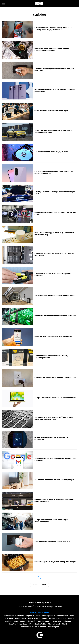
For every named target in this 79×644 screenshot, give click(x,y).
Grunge (10, 618)
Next (44, 585)
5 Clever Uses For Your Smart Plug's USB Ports (52, 541)
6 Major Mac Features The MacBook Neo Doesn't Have (55, 398)
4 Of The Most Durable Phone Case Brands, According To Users (51, 357)
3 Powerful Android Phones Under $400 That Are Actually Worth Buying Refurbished (53, 29)
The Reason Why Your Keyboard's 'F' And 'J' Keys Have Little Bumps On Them (54, 418)
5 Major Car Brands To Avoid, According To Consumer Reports (51, 521)
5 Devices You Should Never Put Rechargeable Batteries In (53, 275)
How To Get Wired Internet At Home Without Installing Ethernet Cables (52, 49)
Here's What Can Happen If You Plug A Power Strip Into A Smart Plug (54, 234)
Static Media (28, 607)
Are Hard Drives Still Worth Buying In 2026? (51, 152)
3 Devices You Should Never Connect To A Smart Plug (55, 377)
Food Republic (48, 616)
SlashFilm (12, 624)
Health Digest (21, 618)
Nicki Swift (31, 621)
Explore (29, 616)
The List (65, 624)
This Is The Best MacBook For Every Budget (51, 111)
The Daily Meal (54, 624)
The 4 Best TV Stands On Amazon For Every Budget (54, 480)
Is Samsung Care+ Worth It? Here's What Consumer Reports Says (55, 90)
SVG (31, 624)
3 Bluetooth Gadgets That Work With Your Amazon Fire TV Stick (54, 254)
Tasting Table (40, 624)
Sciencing (67, 621)
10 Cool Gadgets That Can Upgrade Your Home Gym (55, 295)
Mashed (8, 621)
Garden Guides (62, 616)
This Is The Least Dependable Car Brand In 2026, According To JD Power (53, 131)
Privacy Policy (44, 602)
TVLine (35, 627)
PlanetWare (56, 621)
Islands (52, 618)
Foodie (37, 616)
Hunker (44, 618)
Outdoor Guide (43, 621)
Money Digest (19, 621)
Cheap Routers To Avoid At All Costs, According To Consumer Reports (54, 500)
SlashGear (23, 624)
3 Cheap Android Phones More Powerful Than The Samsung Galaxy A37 (54, 172)
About (31, 602)
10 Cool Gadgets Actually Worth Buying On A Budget (55, 562)
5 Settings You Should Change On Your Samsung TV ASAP (55, 193)
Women (43, 627)
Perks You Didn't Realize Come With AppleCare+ (53, 336)
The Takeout (25, 627)
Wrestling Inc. (54, 627)
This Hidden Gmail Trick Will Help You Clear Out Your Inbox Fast (55, 459)
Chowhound (9, 616)
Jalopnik (61, 618)
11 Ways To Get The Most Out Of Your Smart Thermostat (51, 439)
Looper (70, 618)
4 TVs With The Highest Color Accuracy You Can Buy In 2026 (55, 213)
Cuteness (20, 616)
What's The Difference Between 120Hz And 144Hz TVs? (55, 316)
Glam (72, 616)
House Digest (33, 618)
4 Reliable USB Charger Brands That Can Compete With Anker (54, 70)
